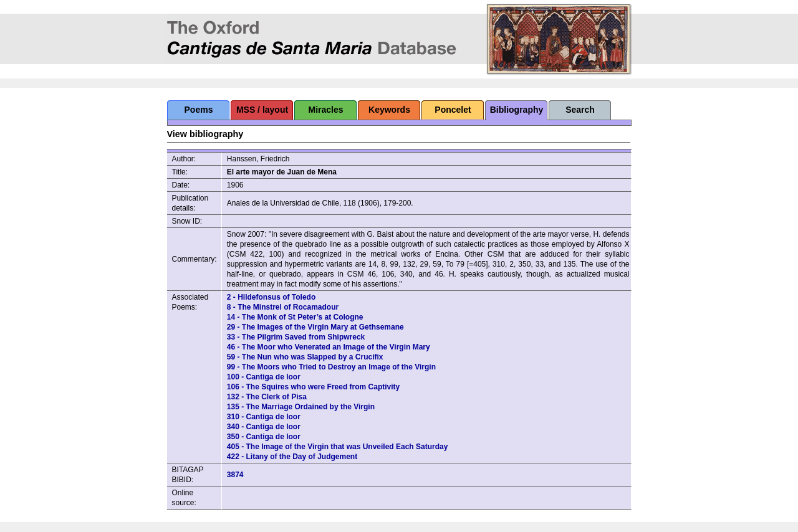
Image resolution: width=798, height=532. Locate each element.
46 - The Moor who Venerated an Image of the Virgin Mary (329, 347)
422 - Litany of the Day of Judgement (292, 457)
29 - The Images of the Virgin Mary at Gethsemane (315, 327)
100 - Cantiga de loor (264, 377)
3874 (235, 475)
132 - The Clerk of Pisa (267, 397)
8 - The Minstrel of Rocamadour (283, 307)
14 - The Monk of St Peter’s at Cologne (295, 317)
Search (580, 110)
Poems (199, 110)
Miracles (325, 110)
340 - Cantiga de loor (264, 427)
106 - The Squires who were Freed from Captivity (313, 387)
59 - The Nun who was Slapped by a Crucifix (305, 357)
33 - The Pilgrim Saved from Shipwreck (296, 337)
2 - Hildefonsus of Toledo (271, 297)
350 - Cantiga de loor (264, 437)
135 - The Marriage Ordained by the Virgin (301, 407)
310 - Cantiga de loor (264, 417)
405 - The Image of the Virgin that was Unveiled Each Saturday (338, 447)
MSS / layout (262, 110)
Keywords (389, 110)
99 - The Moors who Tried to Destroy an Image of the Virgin (331, 367)
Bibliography (517, 110)
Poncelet (453, 110)
